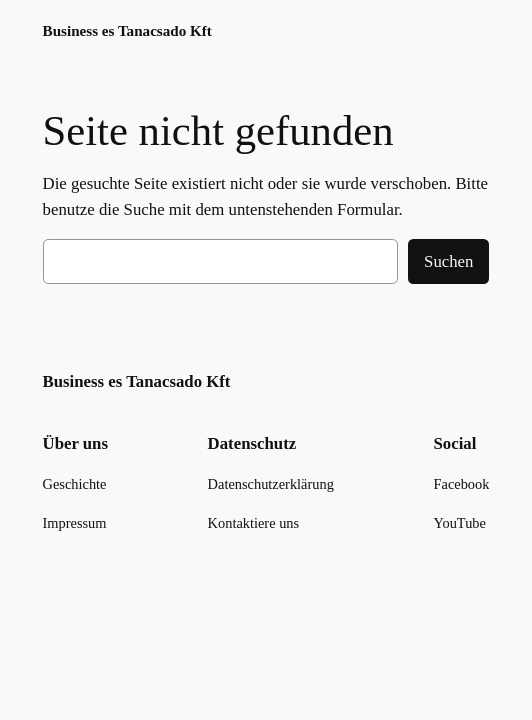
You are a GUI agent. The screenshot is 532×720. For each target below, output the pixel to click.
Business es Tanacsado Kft (127, 31)
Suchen (448, 261)
